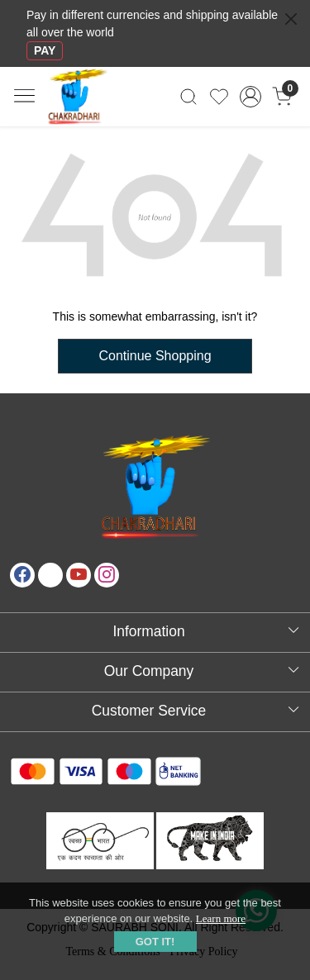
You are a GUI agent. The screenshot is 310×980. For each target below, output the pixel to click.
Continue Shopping (155, 356)
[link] (189, 97)
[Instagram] (107, 575)
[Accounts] (250, 97)
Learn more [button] (221, 918)
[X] (50, 575)
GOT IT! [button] (155, 942)
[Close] (291, 19)
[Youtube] (79, 575)
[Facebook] (22, 575)
